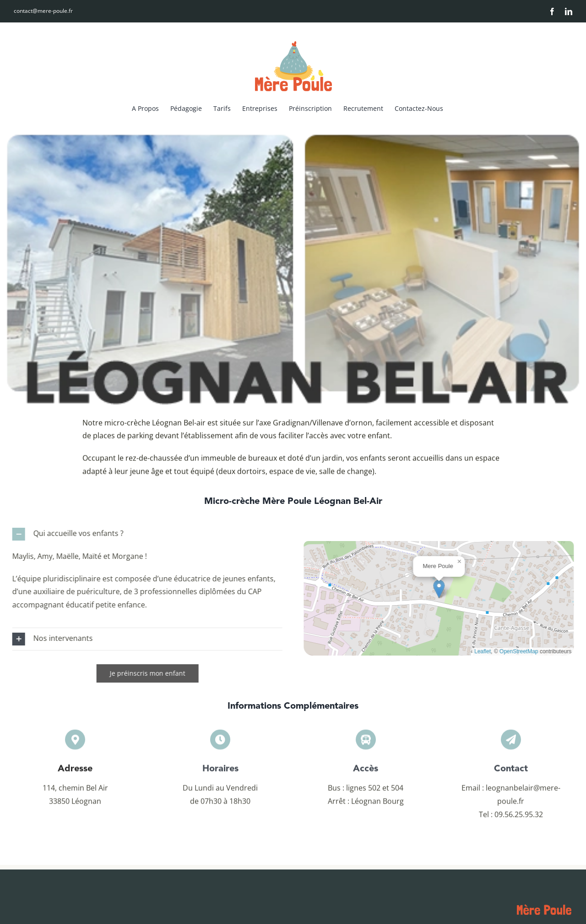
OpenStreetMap (523, 651)
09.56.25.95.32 (519, 818)
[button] (144, 534)
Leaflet (486, 651)
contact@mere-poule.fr (43, 11)
